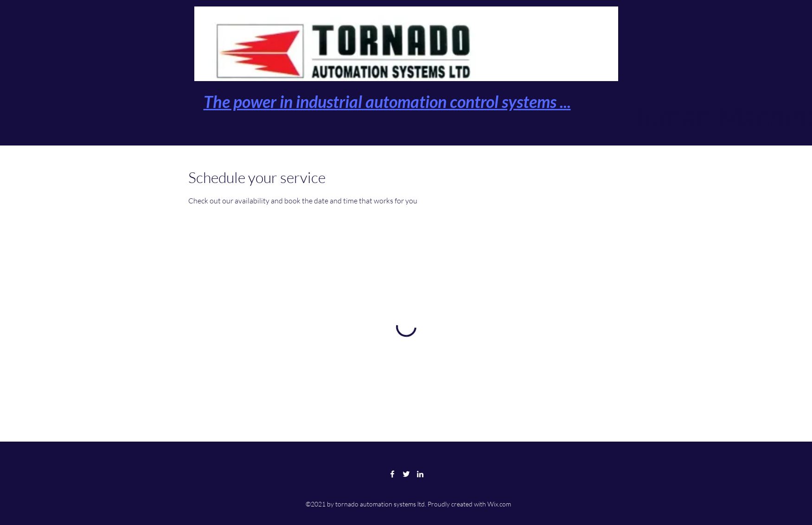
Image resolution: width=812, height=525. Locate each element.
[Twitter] (406, 474)
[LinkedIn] (420, 474)
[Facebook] (392, 474)
